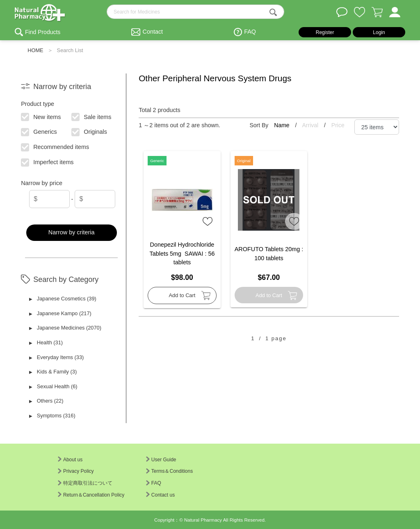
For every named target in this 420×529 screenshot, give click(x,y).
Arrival (311, 125)
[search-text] (195, 12)
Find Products (43, 32)
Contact (153, 32)
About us (70, 460)
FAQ (250, 32)
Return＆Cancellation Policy (91, 495)
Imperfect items (48, 162)
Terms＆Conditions (169, 471)
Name (282, 125)
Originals (90, 131)
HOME (35, 50)
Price (338, 125)
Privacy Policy (76, 471)
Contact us (160, 495)
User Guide (161, 460)
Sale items (92, 116)
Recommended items (55, 147)
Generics (39, 131)
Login (379, 32)
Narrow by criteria (72, 232)
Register (325, 32)
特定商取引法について (85, 483)
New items (41, 116)
